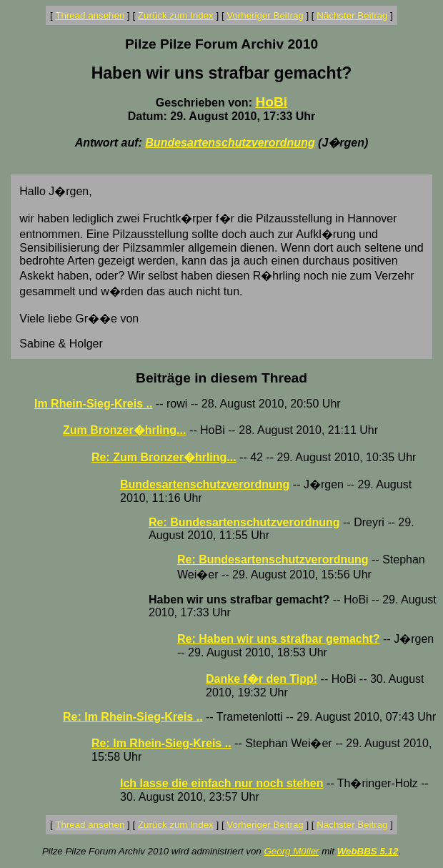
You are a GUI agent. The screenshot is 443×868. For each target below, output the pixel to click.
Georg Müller (291, 851)
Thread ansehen (90, 15)
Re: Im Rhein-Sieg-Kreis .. (133, 717)
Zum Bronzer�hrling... (124, 430)
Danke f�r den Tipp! (262, 679)
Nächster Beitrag (352, 15)
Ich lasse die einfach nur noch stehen (222, 783)
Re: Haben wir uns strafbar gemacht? (279, 639)
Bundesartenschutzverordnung (230, 143)
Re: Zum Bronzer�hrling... (164, 457)
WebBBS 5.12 (368, 851)
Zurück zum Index (176, 15)
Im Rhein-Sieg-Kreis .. (93, 404)
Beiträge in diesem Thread (221, 378)
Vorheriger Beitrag (265, 15)
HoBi (271, 102)
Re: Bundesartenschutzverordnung (244, 522)
